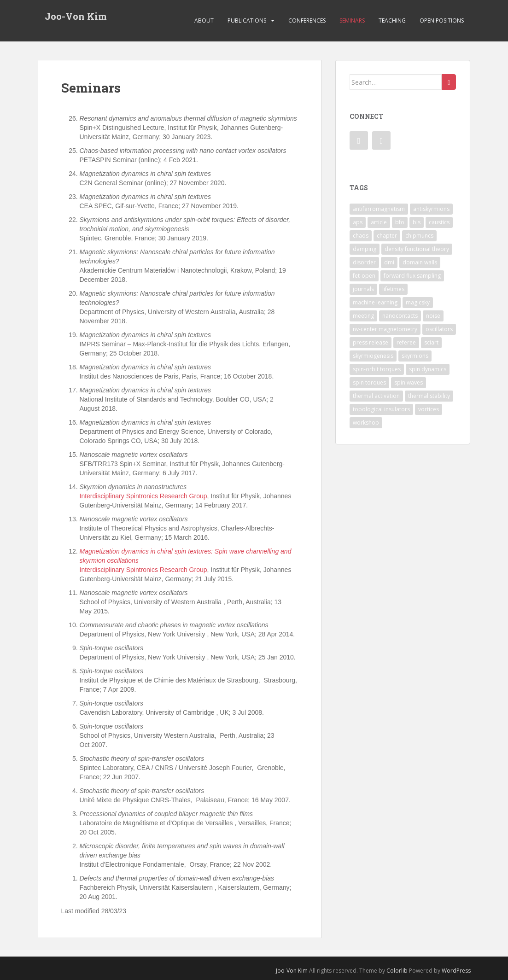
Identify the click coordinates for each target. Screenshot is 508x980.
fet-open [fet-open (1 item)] (364, 276)
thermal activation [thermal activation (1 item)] (376, 396)
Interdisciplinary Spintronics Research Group (143, 496)
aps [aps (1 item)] (358, 222)
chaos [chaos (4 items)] (361, 236)
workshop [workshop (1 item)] (366, 423)
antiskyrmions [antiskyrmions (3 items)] (431, 209)
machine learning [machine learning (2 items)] (375, 302)
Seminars (352, 20)
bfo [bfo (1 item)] (400, 222)
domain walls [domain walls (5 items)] (420, 262)
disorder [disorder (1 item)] (364, 262)
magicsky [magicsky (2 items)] (418, 302)
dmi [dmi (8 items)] (389, 262)
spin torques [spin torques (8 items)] (369, 382)
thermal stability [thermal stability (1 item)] (429, 396)
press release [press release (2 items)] (371, 342)
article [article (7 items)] (379, 222)
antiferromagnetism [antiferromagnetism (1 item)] (379, 209)
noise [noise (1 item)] (433, 316)
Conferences (307, 20)
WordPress (456, 971)
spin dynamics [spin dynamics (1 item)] (428, 369)
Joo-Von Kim (76, 16)
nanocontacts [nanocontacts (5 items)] (400, 316)
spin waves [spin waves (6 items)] (409, 382)
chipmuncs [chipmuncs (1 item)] (419, 236)
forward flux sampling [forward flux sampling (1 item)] (412, 276)
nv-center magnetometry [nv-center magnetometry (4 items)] (385, 329)
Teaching (392, 20)
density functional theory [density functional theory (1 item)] (417, 249)
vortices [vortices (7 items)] (429, 409)
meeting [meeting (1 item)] (363, 316)
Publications (247, 20)
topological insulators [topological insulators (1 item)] (381, 409)
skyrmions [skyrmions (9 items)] (415, 356)
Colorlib (397, 971)
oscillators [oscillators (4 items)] (439, 329)
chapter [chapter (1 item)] (387, 236)
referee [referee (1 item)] (406, 342)
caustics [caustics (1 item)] (439, 222)
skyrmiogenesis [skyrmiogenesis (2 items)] (373, 356)
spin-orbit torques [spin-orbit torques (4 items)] (377, 369)
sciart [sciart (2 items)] (431, 342)
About (204, 20)
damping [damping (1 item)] (365, 249)
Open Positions (442, 20)
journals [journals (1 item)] (363, 289)
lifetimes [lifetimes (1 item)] (393, 289)
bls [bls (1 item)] (417, 222)
